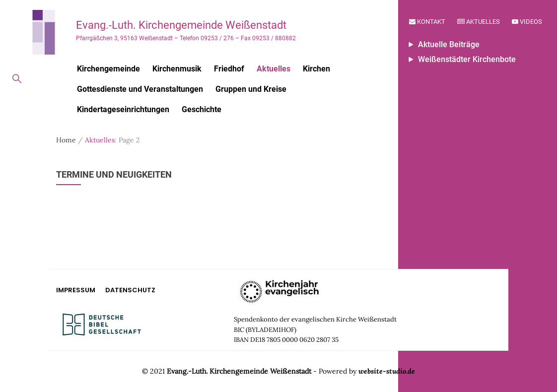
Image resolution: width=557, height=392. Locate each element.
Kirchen (316, 69)
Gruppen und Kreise (251, 89)
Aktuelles (479, 22)
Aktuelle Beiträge (449, 44)
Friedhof (229, 69)
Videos (527, 22)
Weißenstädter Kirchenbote (467, 59)
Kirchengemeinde (108, 69)
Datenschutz (130, 290)
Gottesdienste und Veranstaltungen (140, 89)
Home (66, 140)
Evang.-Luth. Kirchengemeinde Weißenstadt (181, 25)
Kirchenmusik (177, 69)
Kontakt (427, 22)
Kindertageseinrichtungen (123, 109)
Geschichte (202, 109)
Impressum (76, 290)
